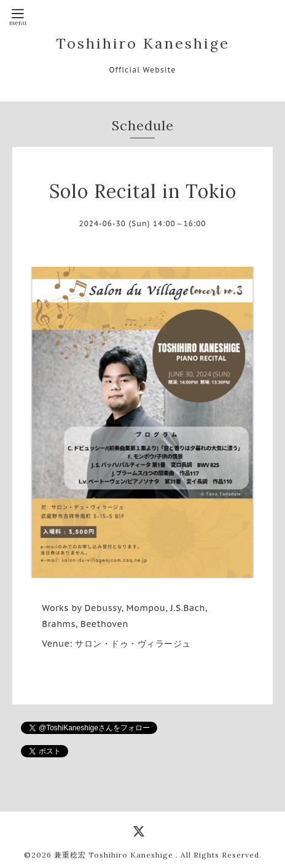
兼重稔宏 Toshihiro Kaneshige (115, 855)
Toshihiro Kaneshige (143, 43)
